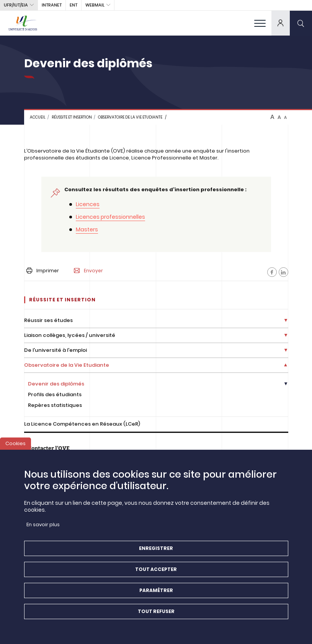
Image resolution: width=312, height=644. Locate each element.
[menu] (260, 23)
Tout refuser (156, 616)
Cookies (16, 448)
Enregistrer (156, 553)
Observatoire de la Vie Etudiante (130, 117)
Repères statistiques (55, 405)
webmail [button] (95, 5)
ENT (74, 5)
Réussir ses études (48, 320)
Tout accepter (156, 574)
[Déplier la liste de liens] (286, 321)
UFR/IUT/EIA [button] (16, 5)
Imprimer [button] (43, 271)
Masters (87, 229)
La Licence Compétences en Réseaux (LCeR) (82, 424)
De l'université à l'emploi (56, 350)
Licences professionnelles (110, 217)
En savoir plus (43, 529)
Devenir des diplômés (56, 384)
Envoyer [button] (88, 271)
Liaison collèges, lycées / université (70, 335)
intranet (52, 5)
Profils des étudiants (55, 394)
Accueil (38, 117)
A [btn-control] (272, 117)
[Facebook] (272, 272)
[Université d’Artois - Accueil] (23, 23)
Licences (88, 204)
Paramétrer (156, 595)
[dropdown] (281, 23)
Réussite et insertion (72, 117)
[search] (301, 23)
